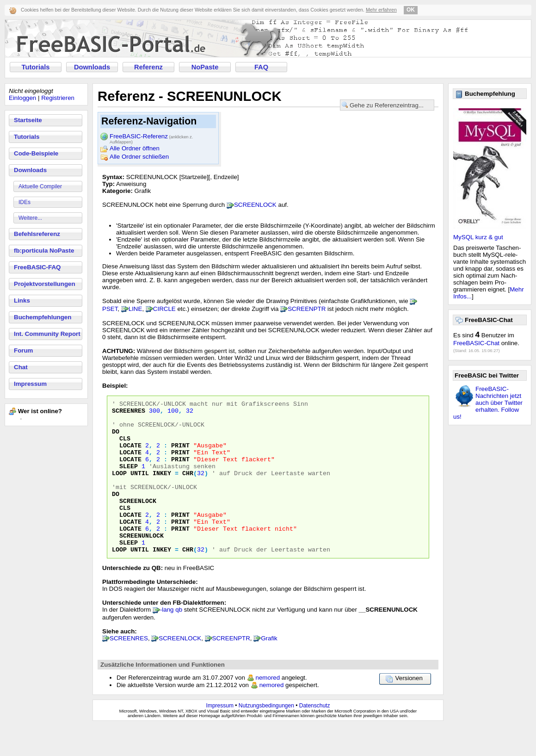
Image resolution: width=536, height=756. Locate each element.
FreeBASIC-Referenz (151, 137)
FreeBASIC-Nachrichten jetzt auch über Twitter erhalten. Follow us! (488, 403)
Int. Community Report (47, 334)
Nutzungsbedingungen (266, 736)
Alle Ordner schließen (139, 157)
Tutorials (36, 67)
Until (140, 488)
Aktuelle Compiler (40, 186)
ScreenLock (138, 521)
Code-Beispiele (36, 153)
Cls (125, 446)
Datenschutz (315, 736)
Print (180, 455)
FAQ (261, 67)
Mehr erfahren (381, 10)
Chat (21, 367)
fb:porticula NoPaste (44, 251)
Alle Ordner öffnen (135, 148)
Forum (23, 350)
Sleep (129, 480)
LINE (136, 309)
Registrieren (58, 98)
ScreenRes (129, 413)
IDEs (25, 202)
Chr (188, 488)
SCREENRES (129, 669)
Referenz (148, 67)
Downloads (92, 67)
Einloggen (22, 98)
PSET (110, 309)
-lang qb (171, 640)
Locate (130, 455)
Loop (119, 488)
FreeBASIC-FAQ (37, 267)
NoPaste (205, 67)
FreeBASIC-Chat (476, 343)
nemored (268, 708)
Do (116, 438)
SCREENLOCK (255, 205)
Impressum (30, 384)
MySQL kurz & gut (478, 237)
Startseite (28, 120)
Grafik (269, 669)
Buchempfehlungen (43, 317)
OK (411, 10)
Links (22, 301)
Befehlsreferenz (37, 234)
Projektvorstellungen (45, 284)
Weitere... (30, 218)
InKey (162, 488)
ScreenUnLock (142, 563)
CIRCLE (164, 309)
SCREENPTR (307, 309)
